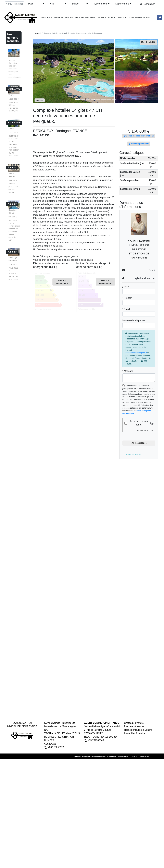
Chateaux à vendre (134, 723)
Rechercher (147, 4)
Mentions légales (81, 756)
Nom (126, 287)
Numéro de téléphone (134, 320)
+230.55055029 (56, 747)
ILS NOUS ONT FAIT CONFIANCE (112, 18)
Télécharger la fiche (139, 144)
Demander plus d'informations (139, 136)
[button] (36, 4)
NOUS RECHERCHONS (85, 18)
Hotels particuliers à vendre (138, 730)
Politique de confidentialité (117, 756)
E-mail (152, 270)
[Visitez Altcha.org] (152, 423)
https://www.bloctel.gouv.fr (136, 353)
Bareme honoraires (97, 756)
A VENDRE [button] (46, 18)
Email (126, 309)
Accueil (38, 33)
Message (128, 371)
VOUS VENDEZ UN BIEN (139, 18)
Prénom (127, 298)
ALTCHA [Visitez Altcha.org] (150, 430)
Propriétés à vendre (134, 726)
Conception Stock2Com (139, 756)
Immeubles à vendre (135, 733)
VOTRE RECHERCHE (63, 18)
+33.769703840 (96, 740)
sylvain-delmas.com (145, 278)
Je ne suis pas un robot (139, 423)
